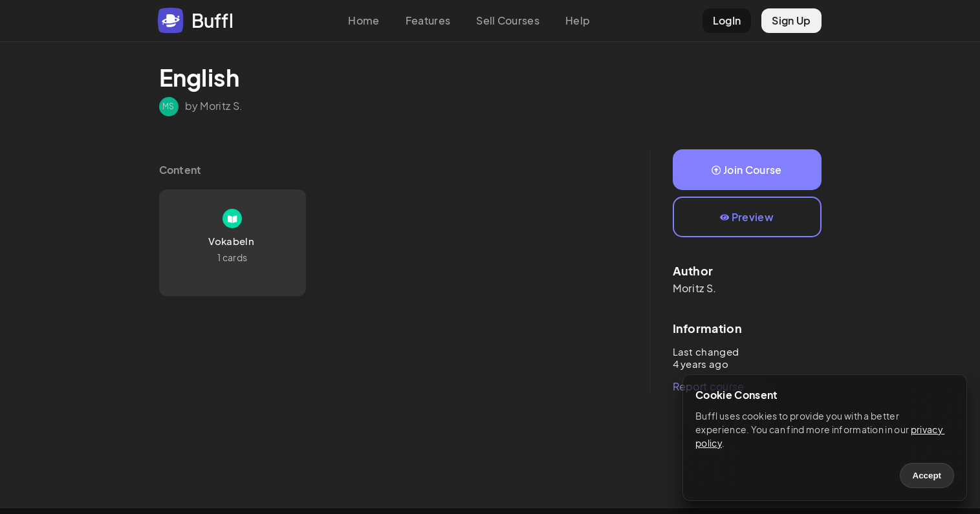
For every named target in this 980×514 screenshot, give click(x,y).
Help (578, 20)
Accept (927, 476)
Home (364, 20)
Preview (747, 217)
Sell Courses (508, 20)
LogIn (727, 20)
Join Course (746, 170)
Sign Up (791, 20)
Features (428, 20)
